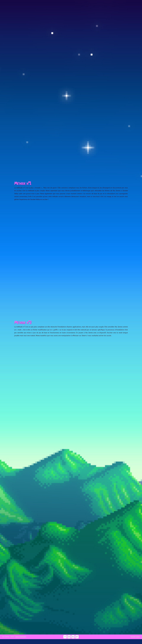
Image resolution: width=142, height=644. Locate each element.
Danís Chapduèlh (21, 637)
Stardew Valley (135, 637)
